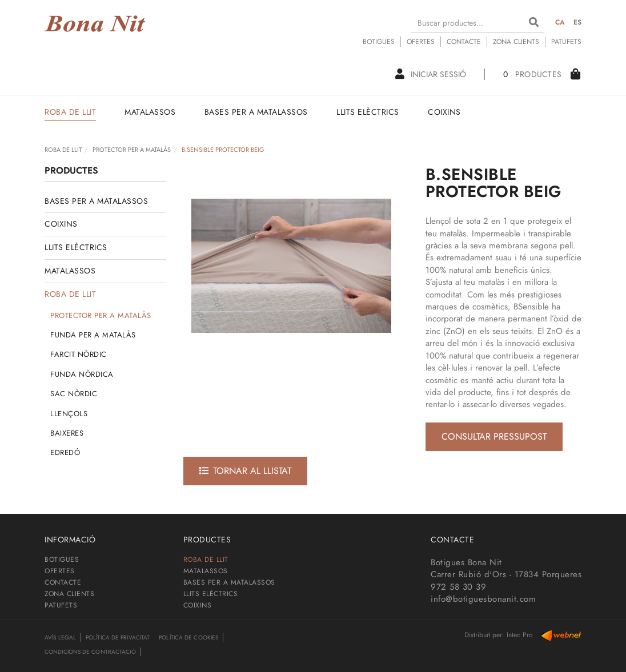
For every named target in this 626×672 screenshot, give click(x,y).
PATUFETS (566, 42)
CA (560, 22)
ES (578, 22)
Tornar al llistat (245, 471)
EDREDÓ (65, 452)
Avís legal (60, 637)
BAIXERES (67, 433)
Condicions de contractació (90, 652)
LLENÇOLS (69, 414)
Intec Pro (520, 635)
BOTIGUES (379, 42)
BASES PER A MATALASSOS (96, 201)
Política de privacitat (118, 637)
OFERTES (421, 42)
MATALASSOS (70, 271)
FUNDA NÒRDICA (82, 374)
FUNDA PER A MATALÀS (93, 335)
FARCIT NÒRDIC (79, 354)
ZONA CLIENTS (516, 42)
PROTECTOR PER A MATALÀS (132, 150)
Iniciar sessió (431, 74)
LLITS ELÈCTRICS (76, 247)
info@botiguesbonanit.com (483, 599)
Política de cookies (188, 637)
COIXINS (61, 224)
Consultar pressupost (494, 436)
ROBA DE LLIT (63, 150)
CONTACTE (464, 42)
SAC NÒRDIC (74, 394)
